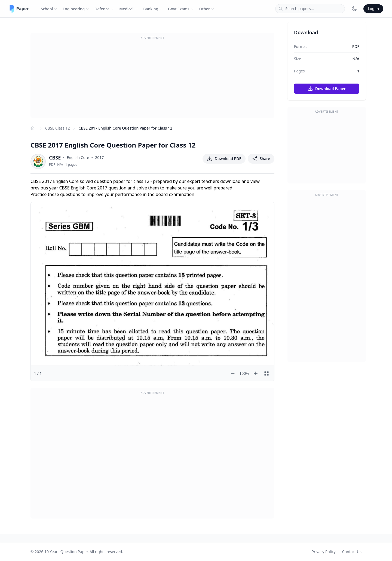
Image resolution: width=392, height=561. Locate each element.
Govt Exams (181, 9)
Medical (128, 9)
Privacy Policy (323, 552)
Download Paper (327, 88)
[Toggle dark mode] (354, 9)
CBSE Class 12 (57, 128)
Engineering (76, 9)
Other (207, 9)
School (49, 9)
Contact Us (352, 552)
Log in (373, 9)
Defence (104, 9)
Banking (153, 9)
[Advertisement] (152, 80)
